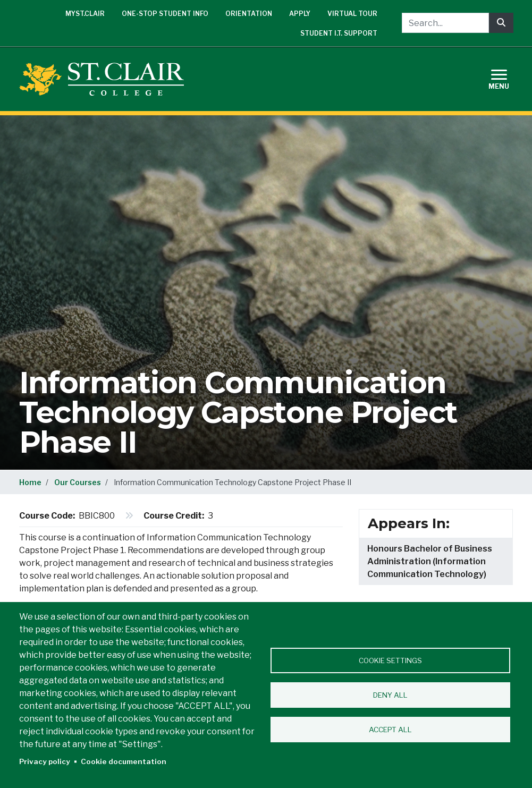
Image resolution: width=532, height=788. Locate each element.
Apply (300, 14)
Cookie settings (390, 660)
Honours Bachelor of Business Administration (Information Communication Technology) (430, 561)
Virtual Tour (352, 14)
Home (30, 482)
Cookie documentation (124, 761)
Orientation (249, 14)
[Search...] (445, 23)
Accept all (390, 730)
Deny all (390, 695)
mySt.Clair (85, 14)
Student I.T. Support (339, 33)
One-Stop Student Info (165, 14)
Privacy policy (45, 761)
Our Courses (78, 482)
